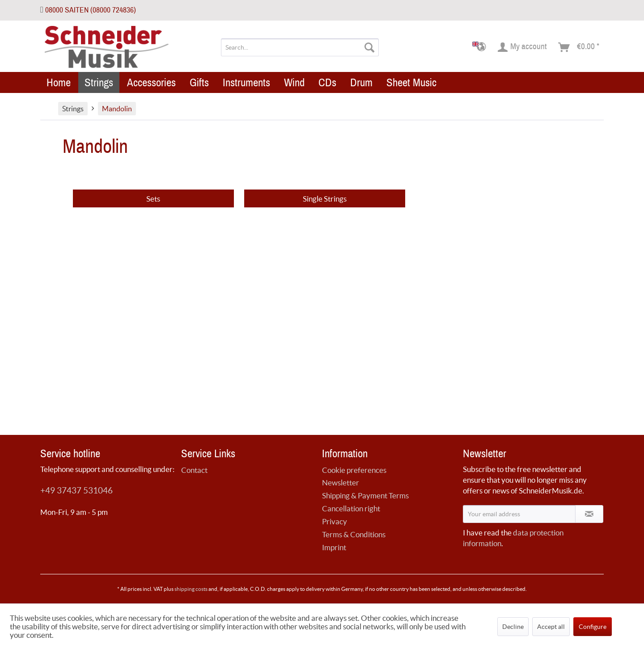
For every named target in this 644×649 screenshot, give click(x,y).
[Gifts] (199, 82)
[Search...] (300, 47)
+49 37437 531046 (76, 491)
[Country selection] (482, 47)
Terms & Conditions (354, 534)
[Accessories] (151, 82)
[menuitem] (300, 47)
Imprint (334, 547)
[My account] (523, 47)
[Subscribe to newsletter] (589, 514)
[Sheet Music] (411, 82)
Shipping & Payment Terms (365, 495)
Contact (194, 470)
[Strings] (99, 82)
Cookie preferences (354, 470)
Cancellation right (351, 508)
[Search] (369, 47)
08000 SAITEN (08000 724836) (91, 10)
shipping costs (191, 589)
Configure (593, 627)
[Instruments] (246, 82)
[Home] (59, 82)
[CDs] (327, 82)
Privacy (335, 521)
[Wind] (294, 82)
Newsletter (341, 483)
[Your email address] (519, 514)
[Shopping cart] (579, 47)
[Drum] (361, 82)
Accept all (551, 627)
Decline (513, 627)
